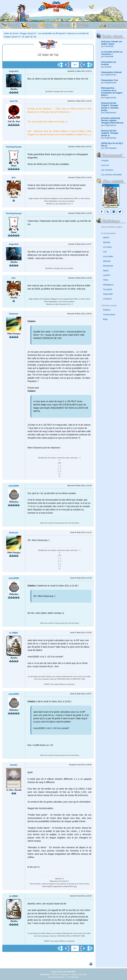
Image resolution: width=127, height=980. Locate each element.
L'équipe (105, 160)
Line (105, 252)
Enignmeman (110, 75)
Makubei (107, 261)
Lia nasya (107, 247)
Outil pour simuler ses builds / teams (112, 43)
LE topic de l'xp (29, 37)
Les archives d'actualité (111, 175)
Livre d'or (105, 165)
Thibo (106, 280)
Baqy (105, 319)
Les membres (107, 170)
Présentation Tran (110, 80)
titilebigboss (108, 285)
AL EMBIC (14, 633)
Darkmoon (14, 314)
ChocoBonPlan (73, 977)
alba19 (106, 237)
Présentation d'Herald (111, 72)
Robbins (107, 310)
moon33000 (14, 486)
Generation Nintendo (56, 977)
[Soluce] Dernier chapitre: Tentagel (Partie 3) (110, 133)
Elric (14, 178)
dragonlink (14, 71)
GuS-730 (14, 101)
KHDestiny (65, 974)
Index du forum (11, 33)
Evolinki (108, 67)
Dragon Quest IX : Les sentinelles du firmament (43, 33)
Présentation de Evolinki (109, 63)
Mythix (106, 271)
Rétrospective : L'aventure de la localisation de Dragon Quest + (112, 92)
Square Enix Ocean (79, 974)
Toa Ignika (108, 289)
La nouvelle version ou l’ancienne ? (112, 53)
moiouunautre (109, 314)
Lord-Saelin (108, 256)
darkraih (107, 242)
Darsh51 (14, 765)
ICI (39, 867)
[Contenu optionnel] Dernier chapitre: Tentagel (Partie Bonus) (112, 120)
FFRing (54, 974)
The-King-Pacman (14, 147)
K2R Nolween (111, 148)
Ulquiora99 (108, 294)
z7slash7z (107, 299)
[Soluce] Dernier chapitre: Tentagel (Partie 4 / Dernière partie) (110, 107)
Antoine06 (109, 46)
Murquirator (108, 266)
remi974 (107, 275)
